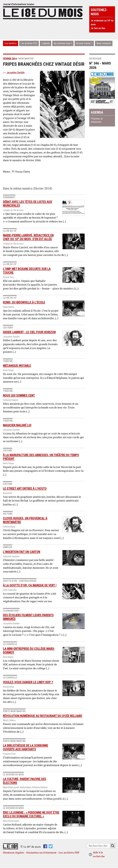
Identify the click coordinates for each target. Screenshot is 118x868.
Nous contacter (104, 43)
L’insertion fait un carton (22, 552)
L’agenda (46, 43)
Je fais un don (98, 28)
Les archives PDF (29, 43)
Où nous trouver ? (84, 43)
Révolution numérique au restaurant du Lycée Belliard (43, 716)
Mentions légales (13, 853)
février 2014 (10, 59)
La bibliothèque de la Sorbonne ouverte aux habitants (26, 747)
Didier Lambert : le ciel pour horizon (29, 332)
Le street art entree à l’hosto (25, 488)
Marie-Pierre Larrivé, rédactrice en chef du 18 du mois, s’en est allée (28, 237)
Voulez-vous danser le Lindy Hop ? (28, 682)
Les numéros (11, 43)
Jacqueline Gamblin (16, 73)
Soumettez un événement (41, 853)
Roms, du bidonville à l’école (24, 302)
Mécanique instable (17, 366)
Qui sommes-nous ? (63, 43)
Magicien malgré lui (17, 425)
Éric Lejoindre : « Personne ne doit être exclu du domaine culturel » (31, 814)
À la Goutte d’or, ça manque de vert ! (30, 585)
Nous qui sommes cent (19, 395)
